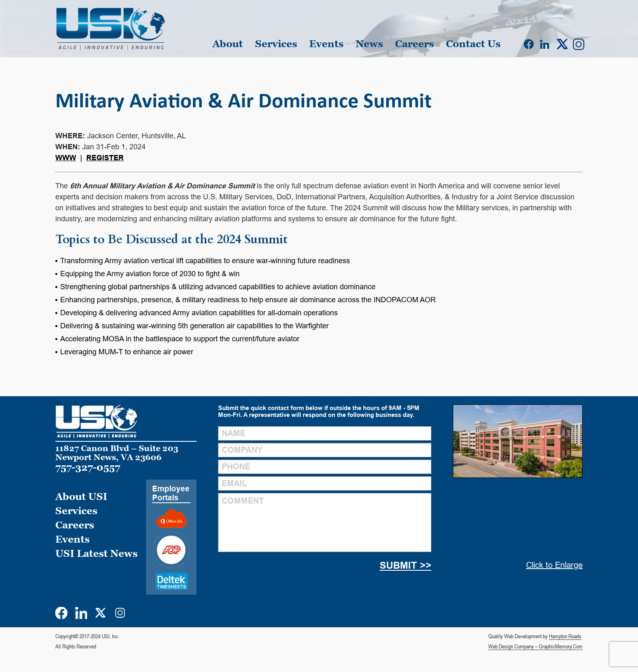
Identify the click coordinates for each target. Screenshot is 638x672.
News (369, 44)
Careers (414, 44)
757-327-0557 (88, 467)
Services (276, 44)
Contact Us (473, 44)
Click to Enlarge (554, 565)
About (228, 44)
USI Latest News (96, 553)
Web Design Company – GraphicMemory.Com (535, 646)
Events (326, 44)
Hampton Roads (565, 636)
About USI (81, 496)
